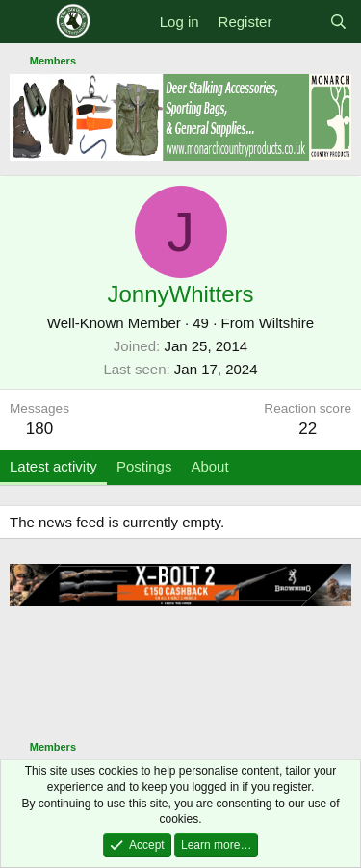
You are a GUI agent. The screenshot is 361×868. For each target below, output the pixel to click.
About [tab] (209, 466)
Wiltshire (287, 323)
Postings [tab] (144, 466)
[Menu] (26, 22)
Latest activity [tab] (53, 466)
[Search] (338, 22)
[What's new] (300, 22)
